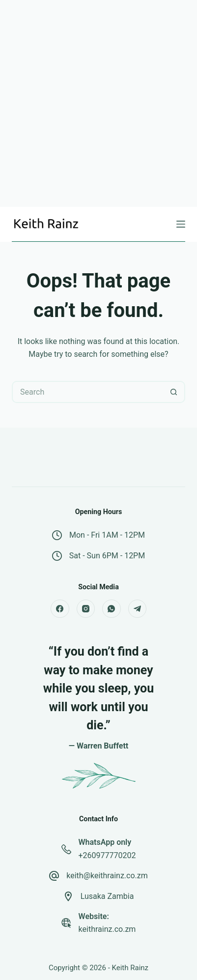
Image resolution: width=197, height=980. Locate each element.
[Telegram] (138, 609)
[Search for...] (87, 392)
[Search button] (174, 392)
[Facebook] (60, 609)
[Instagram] (86, 609)
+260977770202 (107, 855)
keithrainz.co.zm (107, 929)
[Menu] (181, 224)
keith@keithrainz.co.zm (107, 876)
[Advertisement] (98, 103)
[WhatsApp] (112, 609)
